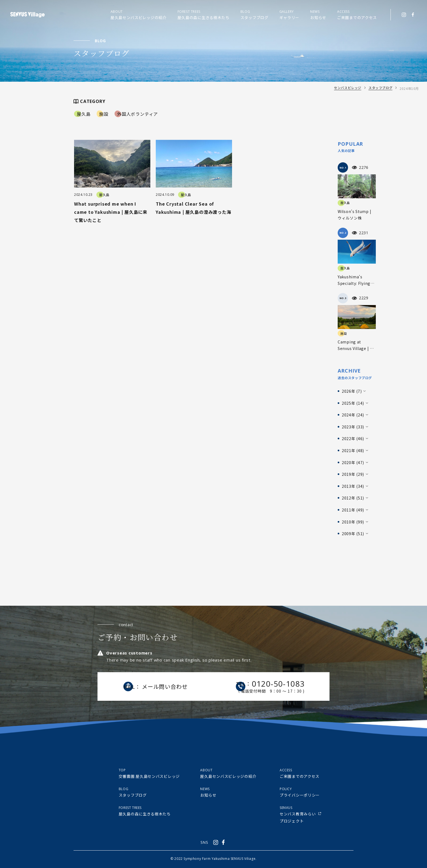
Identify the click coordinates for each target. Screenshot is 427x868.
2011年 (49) (353, 510)
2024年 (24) (353, 415)
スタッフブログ (380, 88)
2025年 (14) (353, 403)
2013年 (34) (353, 486)
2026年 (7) (352, 391)
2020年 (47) (353, 462)
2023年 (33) (353, 427)
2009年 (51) (353, 534)
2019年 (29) (353, 474)
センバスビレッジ (348, 88)
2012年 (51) (353, 498)
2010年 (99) (353, 522)
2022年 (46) (353, 438)
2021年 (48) (353, 450)
